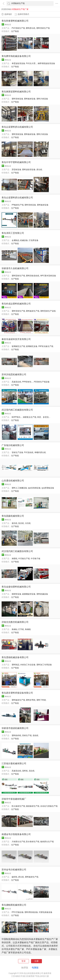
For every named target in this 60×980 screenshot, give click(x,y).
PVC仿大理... (31, 63)
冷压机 (28, 523)
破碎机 (15, 877)
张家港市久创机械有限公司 (15, 268)
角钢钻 (15, 629)
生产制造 (15, 31)
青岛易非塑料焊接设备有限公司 (17, 693)
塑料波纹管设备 (29, 170)
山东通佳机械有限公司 (13, 481)
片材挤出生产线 (18, 842)
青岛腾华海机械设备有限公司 (16, 56)
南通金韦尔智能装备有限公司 (16, 834)
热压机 (21, 523)
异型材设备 (16, 170)
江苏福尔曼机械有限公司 (14, 763)
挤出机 (39, 170)
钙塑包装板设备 (46, 912)
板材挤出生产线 (47, 842)
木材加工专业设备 (28, 665)
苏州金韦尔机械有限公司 (14, 870)
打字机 (21, 629)
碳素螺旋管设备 (29, 594)
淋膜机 (15, 559)
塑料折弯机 (31, 700)
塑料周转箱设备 (31, 912)
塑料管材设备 (17, 99)
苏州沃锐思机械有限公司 (14, 374)
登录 (24, 961)
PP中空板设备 (18, 912)
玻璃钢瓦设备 (32, 346)
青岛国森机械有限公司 (13, 516)
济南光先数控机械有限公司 (15, 622)
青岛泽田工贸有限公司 (13, 233)
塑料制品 (16, 665)
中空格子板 (36, 559)
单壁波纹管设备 (18, 63)
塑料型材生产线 (18, 276)
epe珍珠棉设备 (34, 488)
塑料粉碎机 (16, 735)
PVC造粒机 (29, 452)
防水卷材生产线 (33, 842)
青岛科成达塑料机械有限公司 (16, 304)
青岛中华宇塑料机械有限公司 (16, 162)
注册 (36, 961)
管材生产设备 (17, 452)
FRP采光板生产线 (46, 346)
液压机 (15, 523)
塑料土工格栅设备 (19, 488)
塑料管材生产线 (43, 28)
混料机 (25, 771)
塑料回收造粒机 (33, 276)
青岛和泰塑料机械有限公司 (15, 21)
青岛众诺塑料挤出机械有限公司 (17, 127)
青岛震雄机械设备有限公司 (15, 657)
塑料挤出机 (31, 28)
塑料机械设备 (42, 594)
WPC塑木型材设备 (48, 276)
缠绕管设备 (16, 594)
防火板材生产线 (18, 806)
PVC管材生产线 (18, 28)
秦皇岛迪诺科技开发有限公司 (16, 339)
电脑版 (35, 968)
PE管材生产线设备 (42, 382)
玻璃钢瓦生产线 (18, 346)
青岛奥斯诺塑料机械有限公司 (16, 92)
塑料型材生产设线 (48, 311)
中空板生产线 (24, 559)
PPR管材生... (28, 382)
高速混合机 (16, 382)
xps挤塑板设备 (48, 488)
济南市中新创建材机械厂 (14, 799)
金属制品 (16, 240)
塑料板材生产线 (33, 311)
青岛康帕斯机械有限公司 (14, 905)
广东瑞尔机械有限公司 (13, 445)
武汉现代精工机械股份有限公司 (17, 410)
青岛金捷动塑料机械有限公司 (16, 587)
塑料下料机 (41, 700)
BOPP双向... (17, 417)
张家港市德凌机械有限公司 (15, 728)
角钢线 (28, 629)
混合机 (32, 771)
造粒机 (36, 735)
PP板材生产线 (18, 205)
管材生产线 (27, 735)
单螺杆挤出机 (40, 452)
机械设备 (24, 240)
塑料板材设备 (30, 99)
